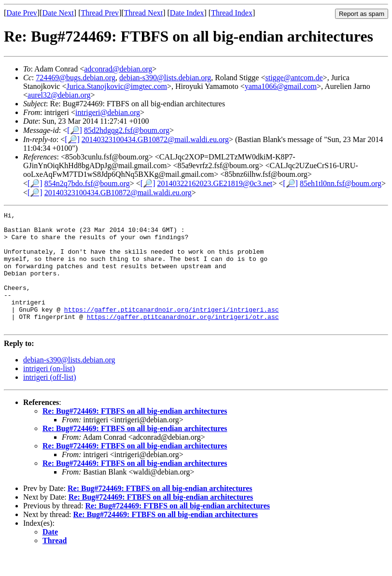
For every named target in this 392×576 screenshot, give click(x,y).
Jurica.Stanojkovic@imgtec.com (116, 86)
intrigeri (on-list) (49, 392)
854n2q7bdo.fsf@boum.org (87, 183)
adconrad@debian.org (118, 69)
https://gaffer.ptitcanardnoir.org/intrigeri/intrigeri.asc (172, 330)
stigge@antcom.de (294, 78)
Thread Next (143, 13)
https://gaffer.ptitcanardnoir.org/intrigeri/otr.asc (183, 338)
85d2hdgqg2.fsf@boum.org (127, 130)
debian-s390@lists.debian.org (165, 78)
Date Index (187, 13)
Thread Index (232, 13)
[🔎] (75, 130)
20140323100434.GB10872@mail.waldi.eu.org (155, 139)
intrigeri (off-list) (49, 400)
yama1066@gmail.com (281, 86)
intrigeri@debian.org (108, 112)
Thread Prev (100, 13)
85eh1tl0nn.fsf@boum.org (341, 183)
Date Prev (22, 13)
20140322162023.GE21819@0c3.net (215, 183)
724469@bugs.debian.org (76, 78)
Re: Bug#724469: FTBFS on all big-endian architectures (135, 434)
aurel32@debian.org (59, 95)
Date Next (58, 13)
